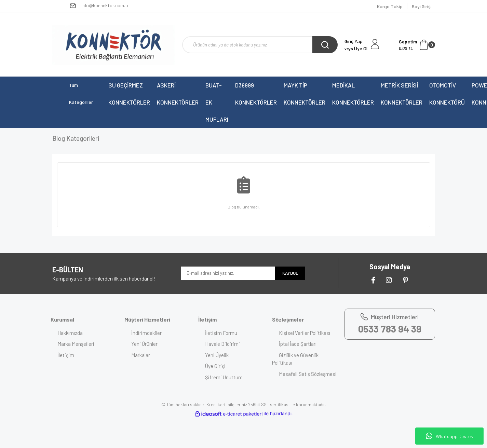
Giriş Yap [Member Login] (354, 41)
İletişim (66, 355)
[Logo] (114, 45)
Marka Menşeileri (76, 344)
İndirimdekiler (146, 333)
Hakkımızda (70, 333)
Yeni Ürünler (144, 344)
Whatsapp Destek (449, 436)
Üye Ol (356, 48)
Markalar (141, 355)
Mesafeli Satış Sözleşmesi (308, 374)
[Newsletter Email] (228, 273)
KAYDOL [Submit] (290, 273)
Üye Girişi (215, 366)
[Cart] (417, 45)
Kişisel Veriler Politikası (305, 333)
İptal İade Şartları (298, 344)
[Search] (260, 45)
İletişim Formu (221, 333)
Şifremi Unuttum (224, 377)
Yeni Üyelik (217, 355)
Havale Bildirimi (222, 344)
